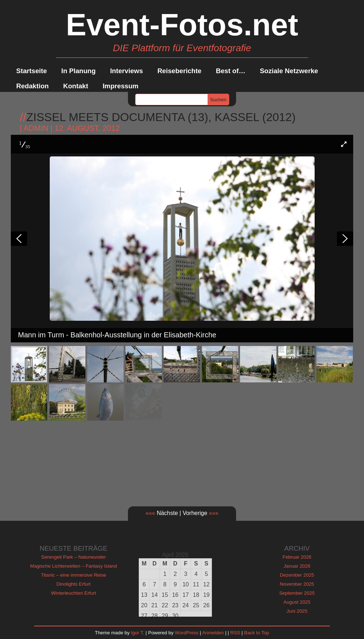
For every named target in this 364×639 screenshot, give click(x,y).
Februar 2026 (297, 557)
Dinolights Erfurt (74, 584)
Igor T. (137, 633)
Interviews (126, 71)
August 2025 (297, 602)
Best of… (231, 71)
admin (36, 128)
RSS (235, 633)
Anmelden (213, 633)
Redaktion (32, 86)
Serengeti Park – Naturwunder (73, 557)
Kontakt (76, 86)
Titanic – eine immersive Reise (74, 575)
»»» (214, 513)
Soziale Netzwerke (289, 71)
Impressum (121, 86)
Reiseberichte (179, 71)
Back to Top (256, 633)
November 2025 (297, 584)
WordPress (187, 633)
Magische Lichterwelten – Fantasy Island (74, 566)
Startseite (32, 71)
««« (150, 513)
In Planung (78, 71)
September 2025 (297, 593)
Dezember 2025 (297, 575)
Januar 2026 (297, 566)
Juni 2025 (297, 611)
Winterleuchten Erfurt (73, 593)
